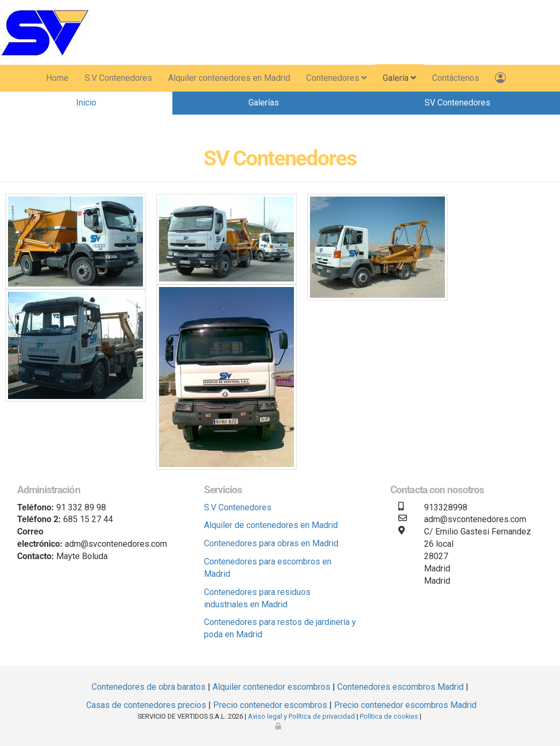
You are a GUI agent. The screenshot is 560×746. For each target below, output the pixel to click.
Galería (399, 78)
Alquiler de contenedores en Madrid (271, 525)
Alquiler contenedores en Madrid (229, 78)
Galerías (264, 103)
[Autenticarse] (279, 726)
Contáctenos (456, 78)
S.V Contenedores (118, 78)
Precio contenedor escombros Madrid (405, 705)
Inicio (86, 103)
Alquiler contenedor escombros (271, 687)
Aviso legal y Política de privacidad (301, 716)
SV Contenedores (457, 103)
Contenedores (336, 78)
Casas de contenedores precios (146, 705)
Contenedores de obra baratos (149, 687)
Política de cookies (389, 716)
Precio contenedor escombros (270, 705)
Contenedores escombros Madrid (400, 687)
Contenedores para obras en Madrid (271, 543)
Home (57, 78)
